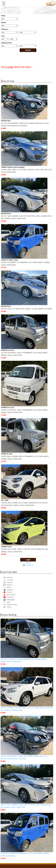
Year (3, 36)
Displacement (6, 43)
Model (3, 22)
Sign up (28, 563)
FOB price (5, 29)
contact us (30, 565)
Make (3, 16)
